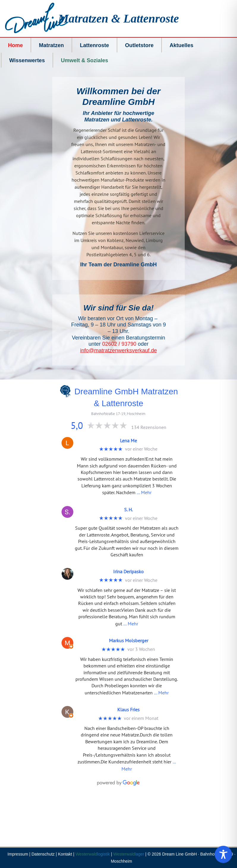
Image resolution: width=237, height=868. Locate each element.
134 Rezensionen (149, 427)
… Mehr (144, 492)
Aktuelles (181, 45)
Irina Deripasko (128, 571)
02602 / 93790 (119, 344)
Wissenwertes (27, 60)
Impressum (18, 854)
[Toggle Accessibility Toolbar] (223, 854)
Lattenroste (94, 45)
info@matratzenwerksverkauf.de (118, 350)
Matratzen (51, 45)
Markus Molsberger (129, 640)
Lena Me (128, 441)
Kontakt (65, 854)
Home (15, 45)
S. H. (128, 510)
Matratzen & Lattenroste (119, 19)
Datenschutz (43, 854)
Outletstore (139, 45)
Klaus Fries (128, 710)
